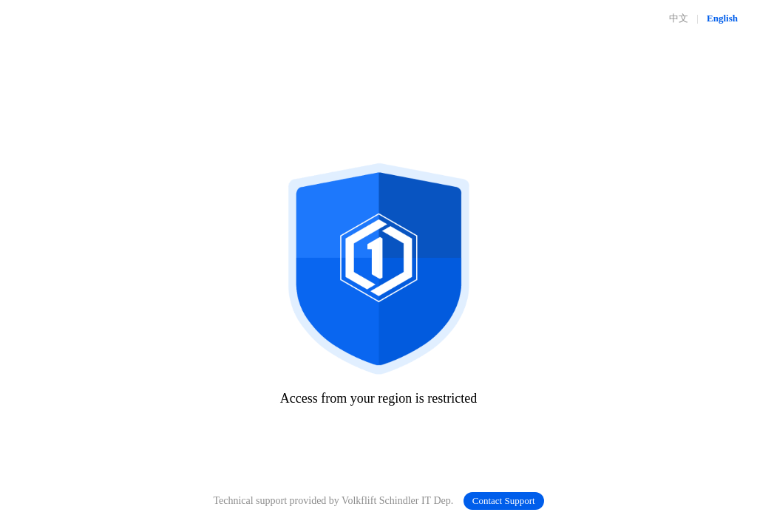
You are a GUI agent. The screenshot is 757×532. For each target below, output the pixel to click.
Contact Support (504, 501)
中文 (679, 18)
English (722, 18)
